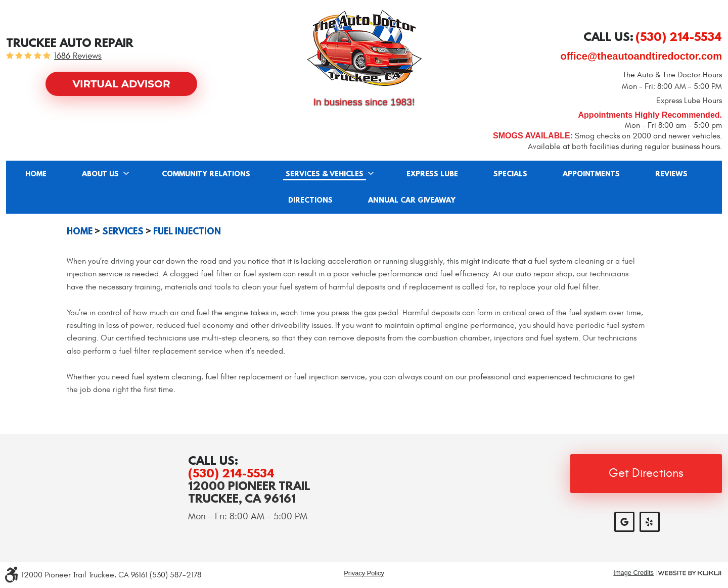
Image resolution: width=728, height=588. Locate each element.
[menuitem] (36, 174)
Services (123, 231)
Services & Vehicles (325, 174)
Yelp (650, 522)
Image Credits (633, 573)
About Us (100, 174)
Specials (510, 174)
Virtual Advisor (121, 84)
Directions (310, 201)
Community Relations (206, 174)
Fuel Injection (187, 231)
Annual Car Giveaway (412, 201)
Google (624, 522)
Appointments (591, 174)
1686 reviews (78, 56)
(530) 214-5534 (231, 473)
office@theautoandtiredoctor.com (641, 56)
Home (36, 174)
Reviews (671, 174)
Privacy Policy (364, 573)
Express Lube (432, 174)
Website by (690, 573)
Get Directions (646, 473)
